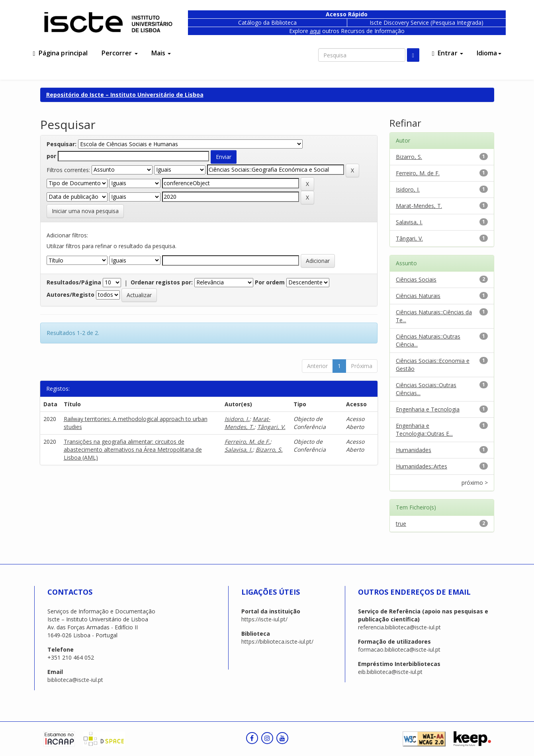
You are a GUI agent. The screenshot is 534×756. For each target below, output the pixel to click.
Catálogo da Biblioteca (267, 23)
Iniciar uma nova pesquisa (85, 211)
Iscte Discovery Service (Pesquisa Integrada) (426, 23)
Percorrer (120, 53)
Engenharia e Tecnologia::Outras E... (424, 430)
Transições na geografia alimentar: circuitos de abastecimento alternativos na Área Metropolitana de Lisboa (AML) (133, 449)
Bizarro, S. (269, 449)
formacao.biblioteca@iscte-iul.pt (399, 649)
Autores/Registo (70, 295)
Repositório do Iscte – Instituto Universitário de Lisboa (125, 95)
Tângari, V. (271, 427)
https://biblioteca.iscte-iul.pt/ (277, 641)
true (401, 524)
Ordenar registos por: (162, 282)
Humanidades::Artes (422, 466)
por (51, 156)
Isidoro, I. (237, 419)
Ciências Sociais (416, 279)
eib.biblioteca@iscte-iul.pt (390, 672)
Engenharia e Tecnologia (428, 409)
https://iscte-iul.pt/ (264, 619)
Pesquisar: (62, 144)
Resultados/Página (74, 282)
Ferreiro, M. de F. (247, 442)
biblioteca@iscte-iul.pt (75, 680)
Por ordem (270, 282)
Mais (161, 53)
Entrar (448, 53)
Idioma (489, 53)
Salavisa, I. (239, 449)
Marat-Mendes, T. (247, 423)
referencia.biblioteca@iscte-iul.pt (399, 627)
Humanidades (414, 450)
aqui (315, 31)
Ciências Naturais (418, 296)
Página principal (61, 53)
